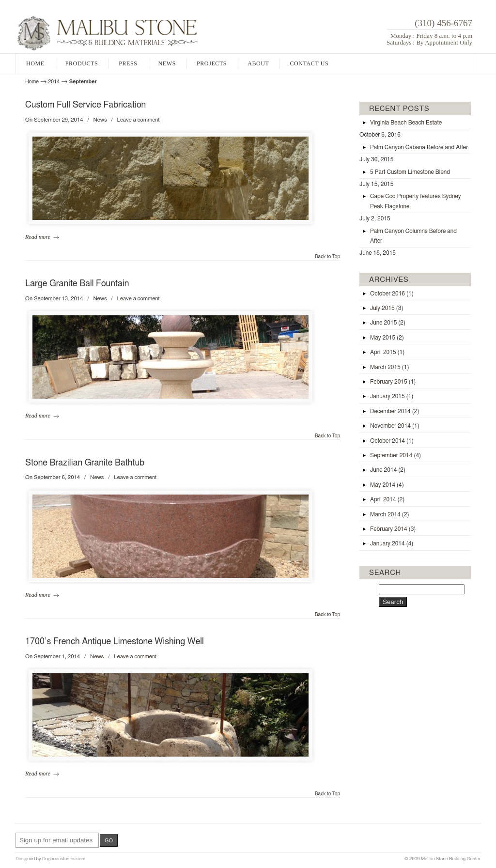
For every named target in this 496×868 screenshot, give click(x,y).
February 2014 (393, 529)
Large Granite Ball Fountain (77, 284)
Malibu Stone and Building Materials (107, 29)
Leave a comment (139, 120)
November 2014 (395, 426)
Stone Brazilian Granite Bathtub (85, 463)
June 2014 (388, 470)
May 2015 (387, 338)
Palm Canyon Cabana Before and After (419, 147)
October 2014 (392, 441)
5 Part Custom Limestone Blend (410, 172)
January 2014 (392, 543)
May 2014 (387, 485)
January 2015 (392, 396)
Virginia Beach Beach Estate (406, 123)
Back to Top (327, 257)
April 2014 (387, 499)
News (100, 120)
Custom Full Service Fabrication (85, 105)
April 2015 (387, 352)
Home (32, 82)
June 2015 (388, 323)
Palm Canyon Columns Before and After (413, 236)
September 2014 (395, 455)
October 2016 (392, 294)
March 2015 (390, 367)
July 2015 (387, 308)
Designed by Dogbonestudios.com (50, 859)
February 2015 (393, 382)
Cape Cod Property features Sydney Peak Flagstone (416, 201)
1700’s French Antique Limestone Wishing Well (115, 642)
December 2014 (395, 411)
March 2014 (390, 514)
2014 (54, 82)
